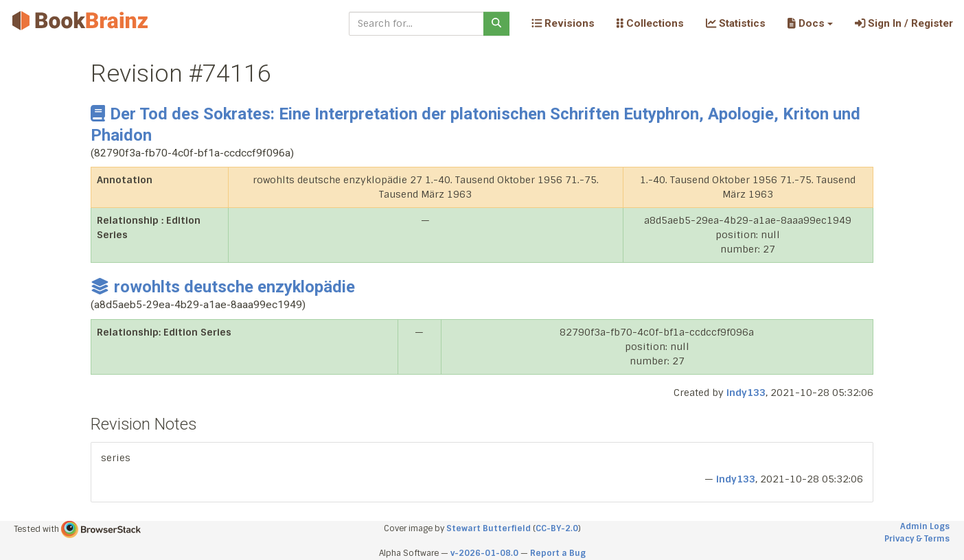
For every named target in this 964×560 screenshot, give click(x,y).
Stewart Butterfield (489, 528)
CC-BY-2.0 (557, 528)
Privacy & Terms (917, 539)
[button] (810, 23)
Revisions (563, 23)
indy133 (746, 393)
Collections (650, 23)
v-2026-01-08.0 (484, 553)
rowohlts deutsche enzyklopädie (223, 287)
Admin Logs (925, 526)
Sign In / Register (904, 23)
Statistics (736, 23)
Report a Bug (558, 553)
